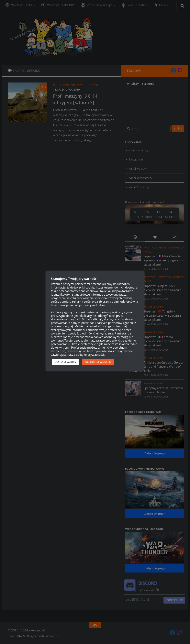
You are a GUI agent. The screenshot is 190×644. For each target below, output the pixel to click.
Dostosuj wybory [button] (65, 362)
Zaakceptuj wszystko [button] (98, 362)
